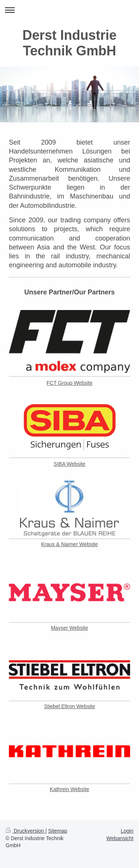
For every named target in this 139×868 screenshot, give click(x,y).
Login (127, 831)
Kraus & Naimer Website (69, 544)
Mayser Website (69, 628)
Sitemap (58, 831)
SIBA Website (69, 464)
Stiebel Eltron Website (69, 706)
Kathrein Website (69, 789)
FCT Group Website (70, 383)
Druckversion (25, 831)
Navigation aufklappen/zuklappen (69, 10)
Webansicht (120, 838)
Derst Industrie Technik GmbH (69, 43)
